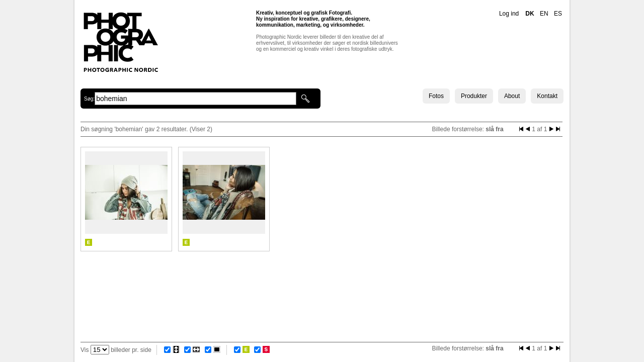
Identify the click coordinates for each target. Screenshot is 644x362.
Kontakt (547, 96)
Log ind (509, 14)
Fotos (436, 96)
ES (558, 14)
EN (544, 14)
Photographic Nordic (120, 42)
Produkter (474, 96)
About (512, 96)
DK (530, 14)
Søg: (89, 99)
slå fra (494, 129)
